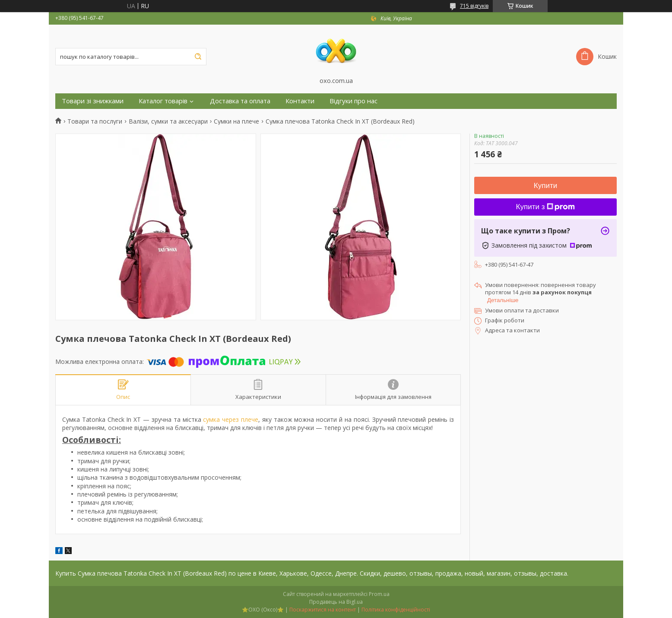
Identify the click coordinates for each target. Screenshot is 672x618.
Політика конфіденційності (396, 610)
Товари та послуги (95, 121)
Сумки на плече (236, 121)
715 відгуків (474, 6)
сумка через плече (231, 419)
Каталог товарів (163, 101)
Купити (545, 186)
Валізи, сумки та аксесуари (168, 121)
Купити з (546, 207)
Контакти (300, 101)
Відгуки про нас (353, 101)
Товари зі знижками (93, 101)
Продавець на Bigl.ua (336, 602)
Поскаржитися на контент (323, 610)
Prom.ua (379, 594)
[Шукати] (198, 57)
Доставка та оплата (240, 101)
